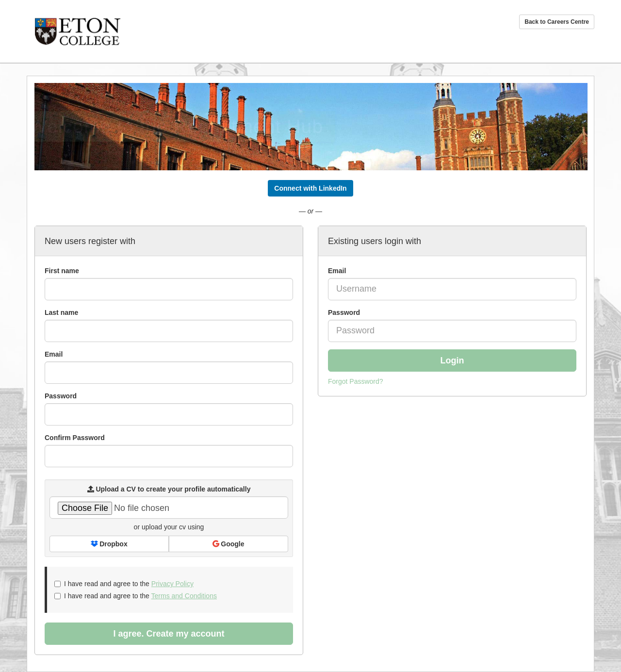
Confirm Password (75, 438)
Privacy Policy (172, 584)
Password (344, 312)
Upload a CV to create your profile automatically (169, 489)
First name (62, 271)
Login (452, 361)
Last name (61, 312)
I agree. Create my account (169, 634)
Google (228, 544)
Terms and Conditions (184, 596)
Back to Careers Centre (557, 22)
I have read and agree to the (124, 584)
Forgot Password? (356, 381)
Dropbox (109, 544)
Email (337, 271)
